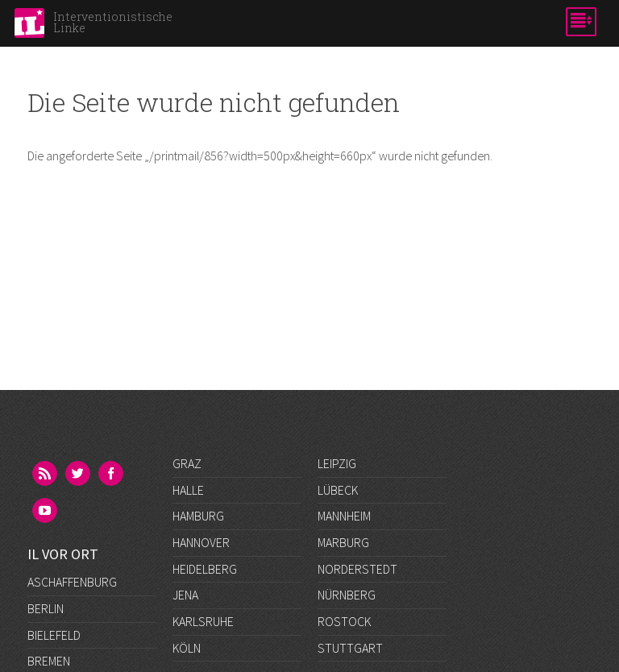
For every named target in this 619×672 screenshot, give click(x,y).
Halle (188, 490)
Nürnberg (347, 595)
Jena (185, 595)
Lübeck (338, 490)
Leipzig (337, 463)
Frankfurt (58, 621)
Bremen (49, 542)
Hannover (201, 542)
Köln (187, 648)
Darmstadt (59, 568)
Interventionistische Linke (113, 22)
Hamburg (198, 516)
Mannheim (344, 516)
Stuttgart (350, 648)
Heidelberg (205, 569)
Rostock (344, 621)
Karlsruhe (203, 621)
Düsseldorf (62, 595)
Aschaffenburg (72, 463)
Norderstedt (357, 569)
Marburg (343, 542)
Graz (187, 463)
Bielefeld (54, 516)
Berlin (46, 489)
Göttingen (59, 647)
